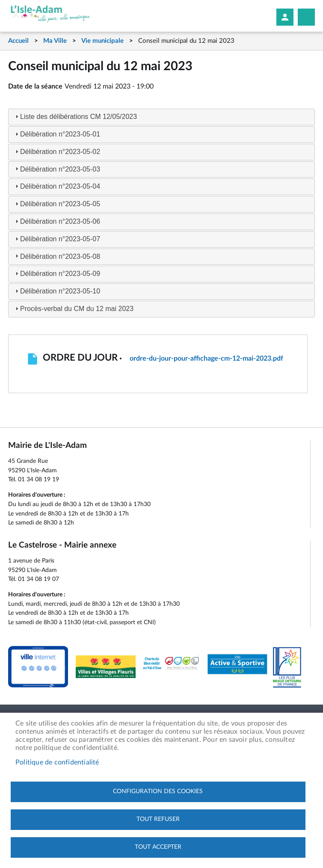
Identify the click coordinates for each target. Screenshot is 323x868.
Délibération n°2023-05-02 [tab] (57, 152)
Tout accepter (158, 847)
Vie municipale (102, 41)
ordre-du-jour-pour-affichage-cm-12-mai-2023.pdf (206, 358)
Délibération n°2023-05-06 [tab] (57, 221)
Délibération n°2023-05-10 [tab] (57, 291)
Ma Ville (55, 41)
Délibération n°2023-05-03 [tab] (57, 169)
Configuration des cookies (158, 791)
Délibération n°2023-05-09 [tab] (57, 274)
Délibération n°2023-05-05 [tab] (57, 204)
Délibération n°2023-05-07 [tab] (57, 239)
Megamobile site (306, 17)
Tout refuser (158, 819)
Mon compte (285, 17)
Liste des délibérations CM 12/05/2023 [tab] (75, 117)
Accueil (18, 41)
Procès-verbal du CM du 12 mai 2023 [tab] (73, 309)
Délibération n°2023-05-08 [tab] (57, 256)
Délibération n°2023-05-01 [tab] (57, 134)
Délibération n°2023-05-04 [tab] (57, 186)
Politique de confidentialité (57, 762)
